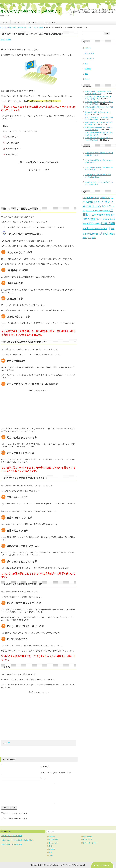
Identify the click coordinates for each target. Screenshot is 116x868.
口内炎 (86, 219)
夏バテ (99, 219)
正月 (84, 229)
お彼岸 (97, 198)
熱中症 (95, 234)
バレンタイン (106, 206)
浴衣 (85, 234)
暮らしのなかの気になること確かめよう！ (32, 11)
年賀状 (90, 223)
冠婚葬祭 (88, 69)
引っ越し (97, 224)
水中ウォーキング (96, 229)
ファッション (89, 58)
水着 (106, 229)
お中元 (85, 198)
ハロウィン (93, 206)
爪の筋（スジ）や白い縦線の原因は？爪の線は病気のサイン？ (99, 154)
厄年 (113, 215)
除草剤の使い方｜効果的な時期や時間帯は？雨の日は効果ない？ (98, 176)
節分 (86, 238)
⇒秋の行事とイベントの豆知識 (12, 845)
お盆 (108, 198)
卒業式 (107, 215)
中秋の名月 (106, 211)
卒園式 (100, 215)
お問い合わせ (18, 22)
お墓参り (91, 198)
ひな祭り (98, 202)
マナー (87, 79)
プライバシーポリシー (51, 22)
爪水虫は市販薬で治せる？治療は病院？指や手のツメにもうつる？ (99, 169)
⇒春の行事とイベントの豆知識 (12, 836)
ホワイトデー (91, 211)
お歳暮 (103, 198)
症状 (105, 233)
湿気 (89, 234)
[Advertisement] (39, 188)
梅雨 (112, 223)
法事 (113, 229)
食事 (94, 238)
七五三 (99, 211)
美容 (86, 64)
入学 (94, 215)
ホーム (5, 22)
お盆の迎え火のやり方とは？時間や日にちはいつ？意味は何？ (99, 183)
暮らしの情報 (6, 39)
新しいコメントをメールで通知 (15, 813)
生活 (86, 74)
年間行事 (88, 48)
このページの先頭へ (102, 865)
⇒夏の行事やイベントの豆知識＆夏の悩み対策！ (18, 840)
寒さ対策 (106, 219)
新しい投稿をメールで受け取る (15, 819)
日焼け (105, 223)
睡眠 (111, 234)
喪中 (93, 219)
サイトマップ (33, 22)
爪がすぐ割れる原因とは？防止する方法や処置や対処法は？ (99, 161)
